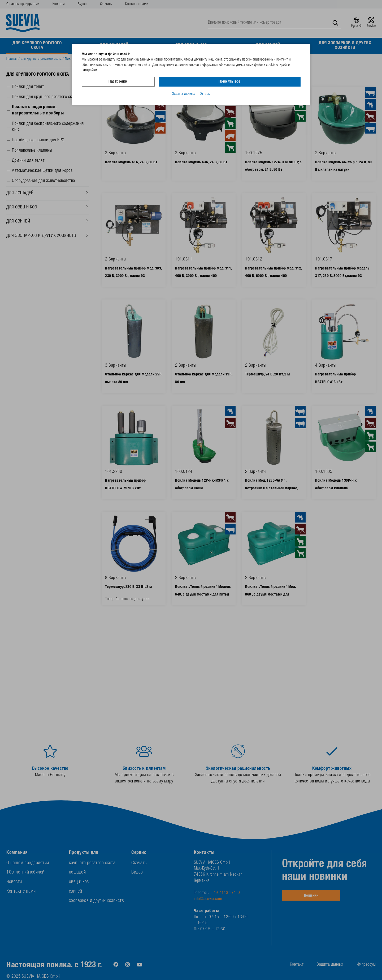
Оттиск (205, 94)
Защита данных (184, 94)
